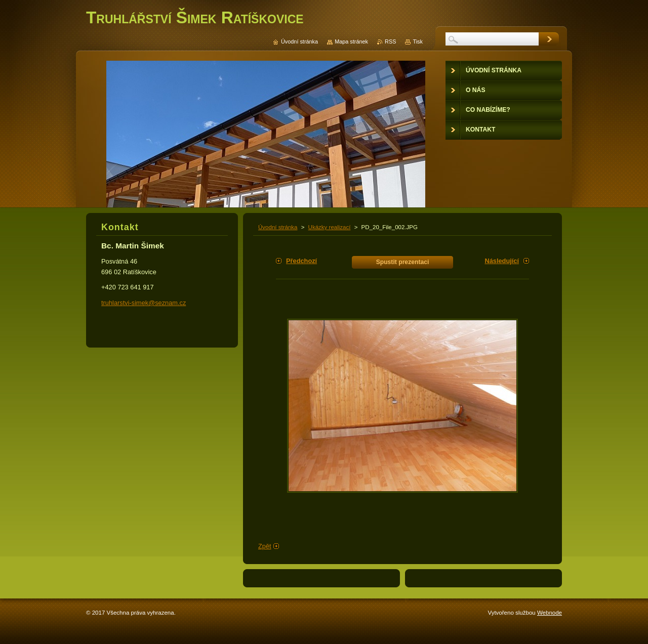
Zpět (265, 546)
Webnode (550, 613)
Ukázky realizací (330, 227)
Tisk (418, 41)
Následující (502, 261)
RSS (390, 41)
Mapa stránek (351, 41)
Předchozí (301, 261)
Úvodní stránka (278, 227)
